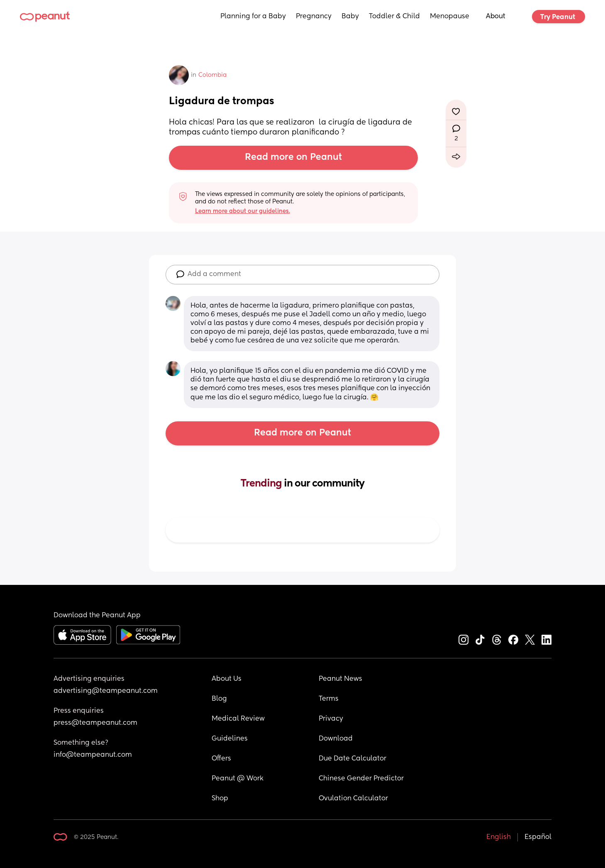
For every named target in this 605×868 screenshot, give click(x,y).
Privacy (331, 719)
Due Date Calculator (353, 759)
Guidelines (230, 739)
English (499, 837)
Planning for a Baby (253, 17)
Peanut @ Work (238, 779)
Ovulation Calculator (353, 799)
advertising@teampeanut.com (106, 691)
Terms (329, 699)
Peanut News (340, 679)
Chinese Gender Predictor (361, 779)
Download (336, 739)
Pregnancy (314, 17)
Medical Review (238, 719)
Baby (350, 17)
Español (538, 837)
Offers (221, 759)
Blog (219, 699)
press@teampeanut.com (95, 723)
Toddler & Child (394, 17)
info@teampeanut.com (93, 755)
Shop (220, 799)
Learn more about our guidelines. (243, 211)
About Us (227, 679)
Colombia (212, 75)
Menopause (450, 17)
